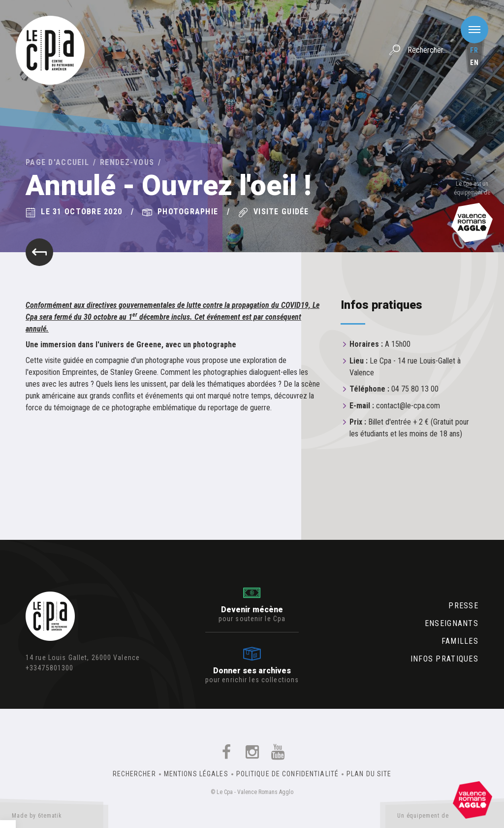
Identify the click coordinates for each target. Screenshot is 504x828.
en (474, 63)
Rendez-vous (127, 162)
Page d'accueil (57, 162)
